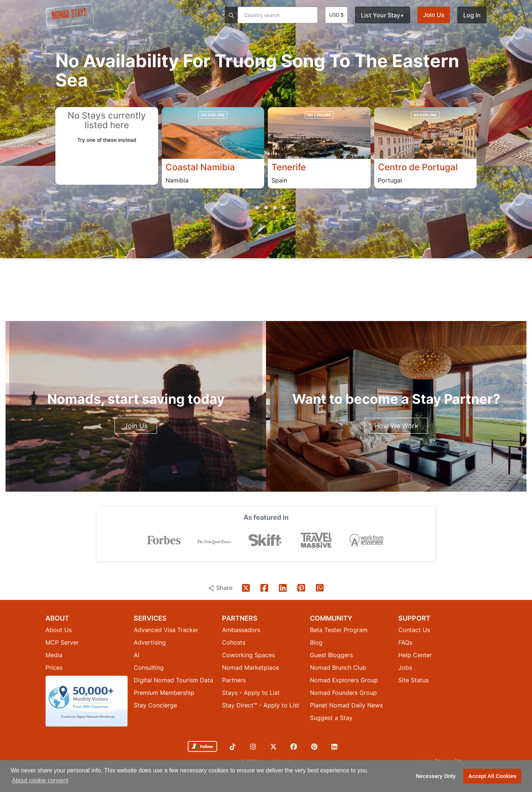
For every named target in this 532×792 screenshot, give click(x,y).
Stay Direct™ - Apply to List (261, 705)
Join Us (434, 15)
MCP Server (62, 642)
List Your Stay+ (383, 15)
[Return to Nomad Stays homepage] (69, 16)
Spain (279, 181)
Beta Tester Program (339, 629)
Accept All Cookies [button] (492, 776)
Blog (316, 642)
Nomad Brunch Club (338, 667)
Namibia (177, 181)
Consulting (149, 667)
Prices (54, 667)
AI (137, 655)
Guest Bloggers (331, 655)
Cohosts (234, 642)
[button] (248, 208)
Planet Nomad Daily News (346, 705)
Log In (472, 15)
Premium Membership (164, 692)
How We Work (396, 426)
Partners (234, 680)
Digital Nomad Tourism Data (173, 680)
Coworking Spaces (248, 655)
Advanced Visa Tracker (166, 629)
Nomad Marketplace (250, 667)
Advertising (150, 642)
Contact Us (414, 629)
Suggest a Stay (331, 717)
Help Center (415, 655)
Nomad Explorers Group (344, 680)
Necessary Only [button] (436, 776)
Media (54, 655)
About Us (59, 629)
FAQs (405, 642)
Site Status (413, 680)
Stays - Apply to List (251, 692)
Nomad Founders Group (343, 692)
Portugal (390, 181)
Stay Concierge (155, 705)
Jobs (405, 667)
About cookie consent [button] (40, 780)
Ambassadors (241, 629)
